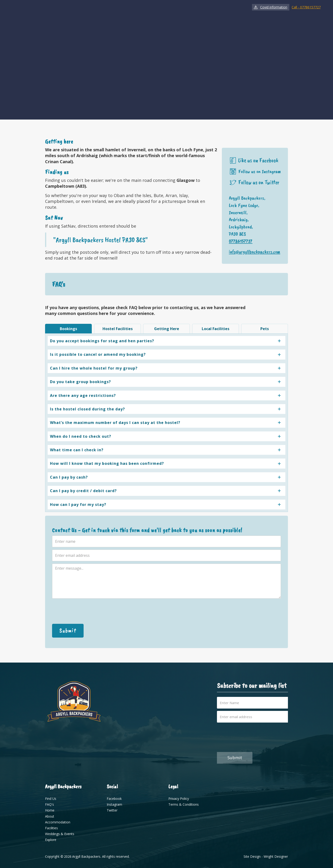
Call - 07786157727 (306, 7)
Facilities (51, 828)
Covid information (274, 7)
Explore (51, 840)
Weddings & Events (60, 834)
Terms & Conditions (184, 804)
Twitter (112, 810)
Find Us (51, 799)
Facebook (114, 799)
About (50, 816)
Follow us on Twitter (259, 182)
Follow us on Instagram (260, 171)
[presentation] (88, 611)
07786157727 (241, 241)
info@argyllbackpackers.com (255, 252)
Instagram (114, 804)
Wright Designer (276, 856)
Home (50, 810)
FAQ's (50, 804)
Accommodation (58, 822)
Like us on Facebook (258, 160)
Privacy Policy (179, 799)
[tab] (68, 329)
